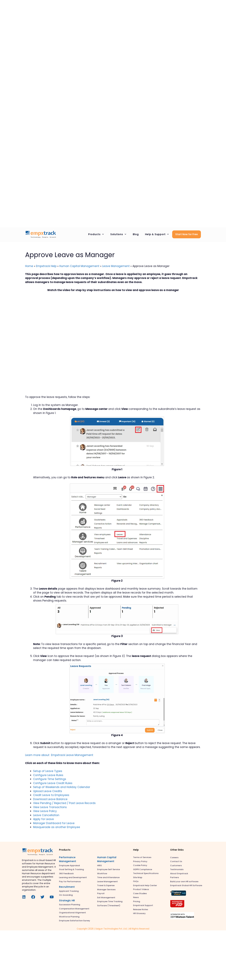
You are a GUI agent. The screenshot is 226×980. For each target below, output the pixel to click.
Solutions (120, 234)
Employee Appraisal (69, 865)
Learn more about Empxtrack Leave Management (59, 755)
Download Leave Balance (50, 799)
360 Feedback (66, 873)
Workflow (102, 873)
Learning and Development (73, 877)
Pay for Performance (70, 881)
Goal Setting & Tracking (71, 869)
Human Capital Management (79, 266)
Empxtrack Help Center (145, 885)
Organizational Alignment (72, 913)
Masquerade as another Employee (57, 827)
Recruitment (67, 887)
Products (98, 234)
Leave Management (116, 266)
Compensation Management (74, 909)
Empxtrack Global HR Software (186, 885)
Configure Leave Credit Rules (53, 783)
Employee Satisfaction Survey (75, 921)
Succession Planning (70, 905)
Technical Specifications (146, 873)
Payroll (101, 893)
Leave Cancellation (46, 815)
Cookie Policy (140, 865)
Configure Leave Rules (48, 775)
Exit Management (106, 898)
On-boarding (66, 895)
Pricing (137, 901)
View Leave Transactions (50, 807)
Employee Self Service (109, 869)
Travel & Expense (106, 885)
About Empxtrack (179, 873)
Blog (136, 234)
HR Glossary (139, 913)
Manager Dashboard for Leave (54, 823)
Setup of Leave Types (48, 771)
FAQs (136, 881)
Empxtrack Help (46, 266)
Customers (176, 865)
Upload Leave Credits (48, 791)
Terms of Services (142, 857)
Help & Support (159, 234)
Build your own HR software (184, 881)
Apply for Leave (43, 819)
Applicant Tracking (69, 891)
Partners (175, 877)
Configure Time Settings (50, 779)
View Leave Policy (45, 811)
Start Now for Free (187, 234)
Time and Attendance (108, 877)
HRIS (99, 865)
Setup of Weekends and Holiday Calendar (62, 787)
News (136, 897)
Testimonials (177, 869)
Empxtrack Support (143, 905)
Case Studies (140, 893)
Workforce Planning (69, 917)
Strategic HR (67, 900)
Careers (174, 857)
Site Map (138, 877)
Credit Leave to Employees (51, 795)
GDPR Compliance (143, 869)
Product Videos (141, 889)
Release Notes (141, 909)
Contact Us (176, 861)
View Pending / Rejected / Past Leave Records (64, 803)
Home (29, 266)
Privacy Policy (140, 861)
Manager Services (106, 890)
